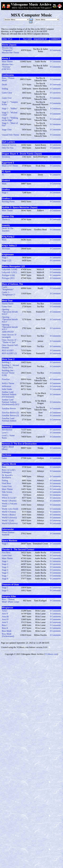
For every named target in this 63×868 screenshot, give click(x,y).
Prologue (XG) (8, 278)
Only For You (8, 148)
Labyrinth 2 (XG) (9, 272)
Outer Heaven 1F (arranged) (9, 336)
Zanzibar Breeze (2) (10, 413)
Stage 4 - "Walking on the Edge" (10, 119)
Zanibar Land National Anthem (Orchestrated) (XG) (10, 402)
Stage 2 (5, 564)
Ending (5, 89)
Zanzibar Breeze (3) (10, 415)
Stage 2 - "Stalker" (10, 108)
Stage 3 (5, 567)
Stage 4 (5, 570)
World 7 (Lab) (8, 520)
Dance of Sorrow (9, 145)
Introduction (7, 430)
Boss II (5, 628)
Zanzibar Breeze (9, 408)
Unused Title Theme (10, 135)
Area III (5, 616)
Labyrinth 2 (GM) (10, 269)
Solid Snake (7, 389)
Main (4, 184)
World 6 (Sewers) (9, 518)
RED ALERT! (8, 350)
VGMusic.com (51, 654)
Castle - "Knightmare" (8, 288)
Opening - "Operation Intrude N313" (10, 312)
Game (4, 458)
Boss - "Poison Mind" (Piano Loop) (10, 601)
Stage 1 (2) (6, 260)
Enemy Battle (8, 304)
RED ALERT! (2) (9, 353)
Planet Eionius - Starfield (9, 533)
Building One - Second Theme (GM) (8, 373)
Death (4, 85)
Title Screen (7, 492)
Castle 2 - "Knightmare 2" (9, 293)
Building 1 (6, 362)
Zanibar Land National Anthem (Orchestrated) (9, 394)
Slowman (6, 249)
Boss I (4, 625)
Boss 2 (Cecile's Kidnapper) (9, 471)
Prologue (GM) (8, 275)
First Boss (6, 553)
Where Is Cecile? (9, 498)
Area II (5, 614)
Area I (4, 611)
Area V (5, 622)
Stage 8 (5, 579)
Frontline (6, 379)
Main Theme (7, 62)
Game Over (7, 98)
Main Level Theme (10, 166)
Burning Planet (8, 202)
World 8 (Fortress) (10, 523)
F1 (3, 175)
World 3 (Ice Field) (10, 509)
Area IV (5, 619)
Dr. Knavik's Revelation (7, 476)
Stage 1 (5, 193)
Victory (5, 495)
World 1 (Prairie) (9, 501)
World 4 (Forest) (9, 512)
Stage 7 (5, 576)
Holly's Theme (8, 383)
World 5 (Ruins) (9, 515)
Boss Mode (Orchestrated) (8, 635)
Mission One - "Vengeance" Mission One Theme (10, 50)
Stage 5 (5, 544)
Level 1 (5, 433)
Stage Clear (7, 130)
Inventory (6, 157)
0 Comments (55, 50)
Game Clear (7, 93)
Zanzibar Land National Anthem (9, 420)
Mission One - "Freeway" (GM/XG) (8, 67)
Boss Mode (7, 631)
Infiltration (6, 386)
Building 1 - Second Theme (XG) (10, 366)
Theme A (6, 219)
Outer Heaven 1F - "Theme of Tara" (10, 341)
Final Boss (6, 483)
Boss (4, 467)
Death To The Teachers (8, 230)
